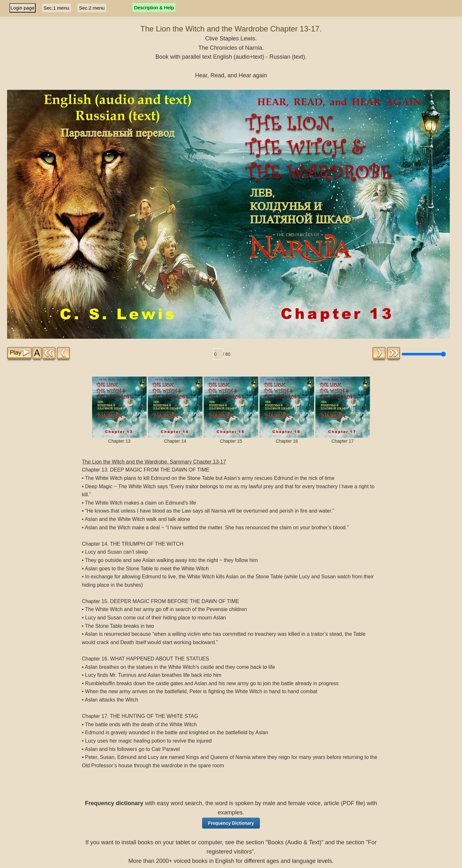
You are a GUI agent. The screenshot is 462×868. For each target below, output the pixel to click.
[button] (231, 775)
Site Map (227, 860)
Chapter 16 (287, 362)
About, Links (202, 860)
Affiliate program (256, 860)
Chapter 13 (119, 362)
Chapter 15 (231, 362)
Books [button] (210, 833)
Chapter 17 (343, 362)
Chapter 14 (175, 362)
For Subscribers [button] (253, 833)
